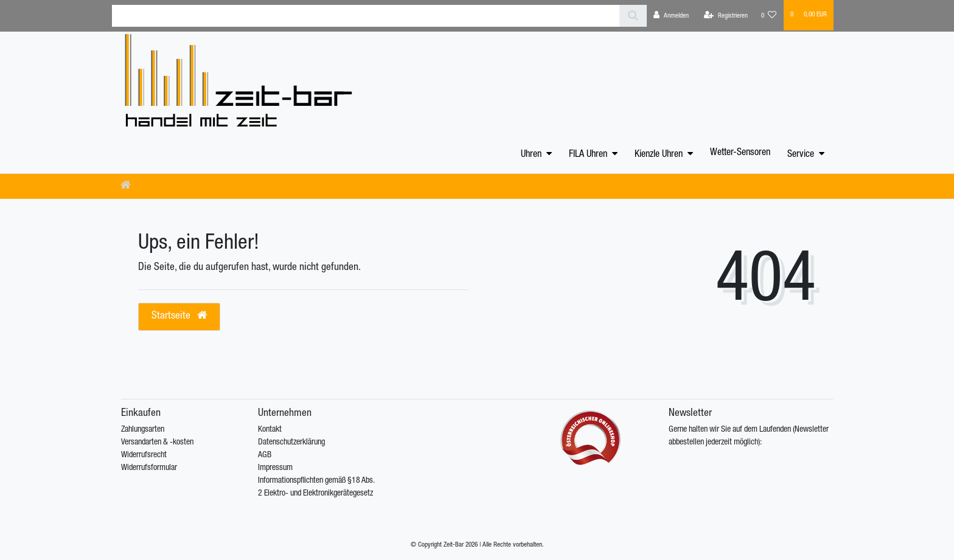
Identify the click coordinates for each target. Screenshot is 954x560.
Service (801, 155)
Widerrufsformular (149, 468)
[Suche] (633, 16)
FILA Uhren (588, 155)
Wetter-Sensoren (740, 153)
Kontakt (270, 430)
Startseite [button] (179, 316)
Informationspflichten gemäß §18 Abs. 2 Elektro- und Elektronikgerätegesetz (316, 487)
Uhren (531, 155)
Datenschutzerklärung (291, 443)
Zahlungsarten (143, 430)
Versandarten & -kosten (157, 443)
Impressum (275, 468)
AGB (265, 455)
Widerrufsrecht (144, 455)
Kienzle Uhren (659, 155)
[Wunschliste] (769, 16)
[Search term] (366, 16)
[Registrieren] (726, 16)
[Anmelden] (671, 16)
